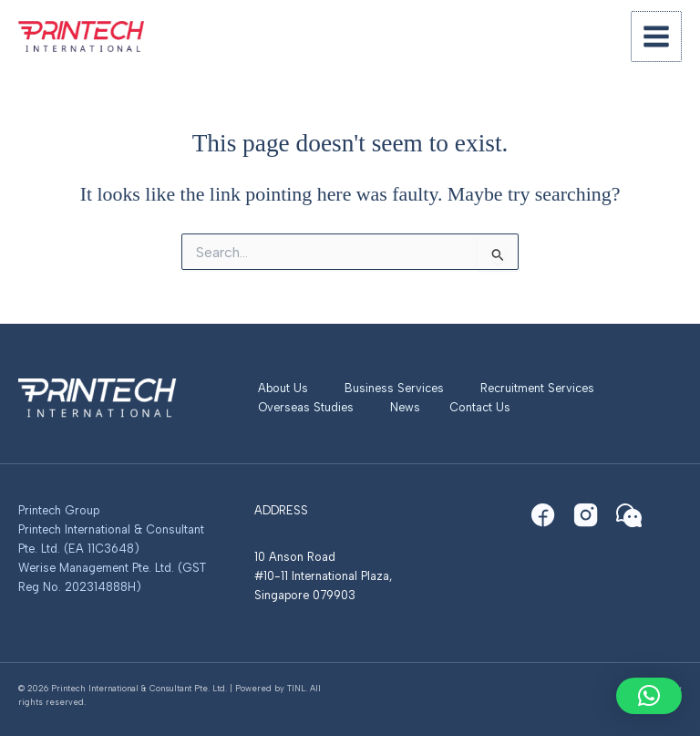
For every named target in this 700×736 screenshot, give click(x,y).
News (405, 407)
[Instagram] (586, 515)
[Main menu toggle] (657, 36)
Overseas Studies (306, 407)
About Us (283, 388)
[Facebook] (543, 515)
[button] (649, 696)
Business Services (394, 388)
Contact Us (480, 407)
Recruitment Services (537, 388)
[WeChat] (629, 515)
